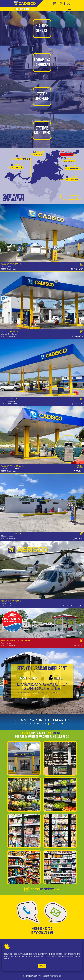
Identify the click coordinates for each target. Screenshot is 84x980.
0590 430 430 (57, 724)
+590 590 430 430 (42, 929)
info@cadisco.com (42, 933)
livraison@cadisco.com (33, 724)
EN (55, 3)
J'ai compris (42, 966)
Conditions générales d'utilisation (32, 976)
